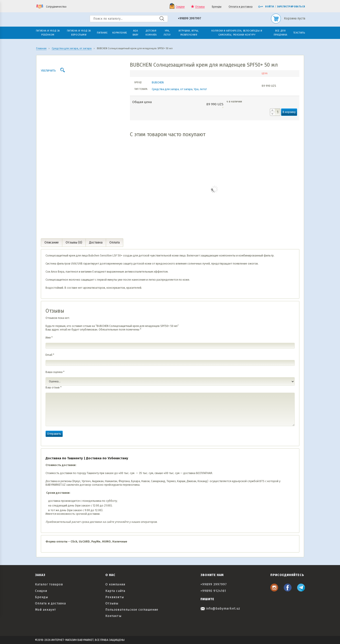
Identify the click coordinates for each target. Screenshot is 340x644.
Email (50, 355)
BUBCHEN (158, 82)
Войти (266, 7)
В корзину (289, 112)
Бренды (217, 7)
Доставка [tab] (96, 243)
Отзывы (200, 7)
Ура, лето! (200, 89)
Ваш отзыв (54, 387)
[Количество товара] (275, 112)
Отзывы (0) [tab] (74, 243)
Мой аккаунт (46, 610)
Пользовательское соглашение (132, 610)
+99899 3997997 (190, 19)
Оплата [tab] (115, 243)
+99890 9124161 (213, 591)
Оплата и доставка (241, 7)
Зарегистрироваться (291, 7)
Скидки (180, 7)
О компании (115, 584)
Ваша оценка (55, 372)
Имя (49, 338)
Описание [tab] (52, 243)
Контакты (113, 616)
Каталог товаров (49, 584)
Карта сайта (115, 591)
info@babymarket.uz (220, 609)
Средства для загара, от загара (172, 89)
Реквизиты (115, 597)
